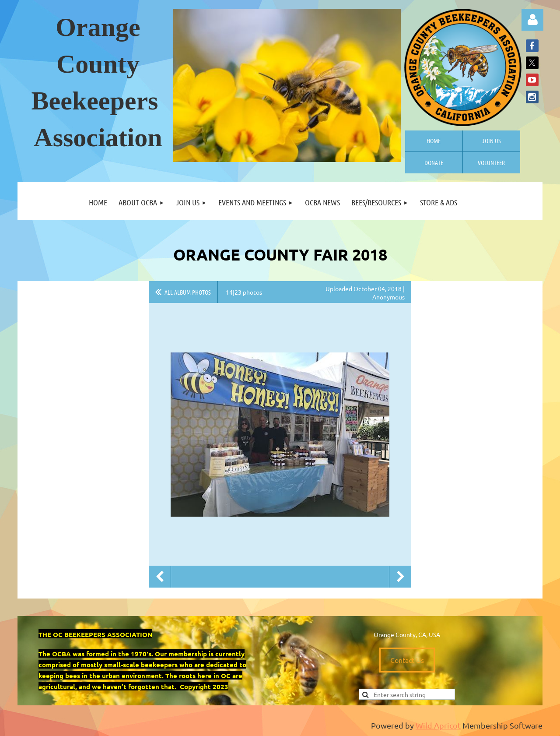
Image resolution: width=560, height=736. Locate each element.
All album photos (188, 292)
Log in (532, 20)
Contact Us (407, 660)
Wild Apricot (438, 725)
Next (400, 577)
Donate (434, 162)
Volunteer (491, 162)
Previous (160, 577)
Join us (492, 141)
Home (434, 141)
